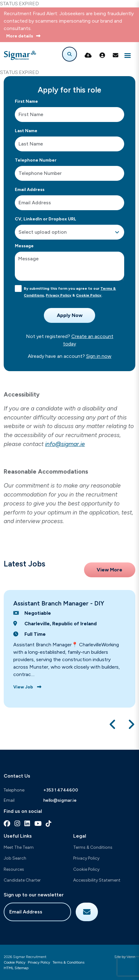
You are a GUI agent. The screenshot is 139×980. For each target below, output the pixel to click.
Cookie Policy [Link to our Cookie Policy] (15, 962)
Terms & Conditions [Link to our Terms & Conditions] (68, 962)
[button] (113, 724)
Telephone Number (36, 160)
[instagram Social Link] (17, 824)
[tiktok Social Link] (48, 824)
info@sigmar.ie (65, 444)
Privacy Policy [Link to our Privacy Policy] (39, 962)
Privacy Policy (59, 295)
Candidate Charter (22, 880)
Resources (14, 869)
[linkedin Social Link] (27, 824)
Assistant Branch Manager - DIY (59, 603)
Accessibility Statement (97, 880)
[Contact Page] (116, 55)
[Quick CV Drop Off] (88, 55)
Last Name (26, 131)
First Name (26, 101)
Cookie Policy (89, 295)
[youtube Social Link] (38, 824)
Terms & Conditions (93, 847)
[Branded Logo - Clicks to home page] (20, 55)
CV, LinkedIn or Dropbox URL (46, 219)
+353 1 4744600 (61, 790)
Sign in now (99, 356)
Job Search (15, 858)
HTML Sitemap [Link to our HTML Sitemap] (16, 968)
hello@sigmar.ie (60, 800)
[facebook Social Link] (7, 824)
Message (24, 246)
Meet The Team (19, 847)
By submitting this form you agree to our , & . (70, 292)
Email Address (30, 190)
